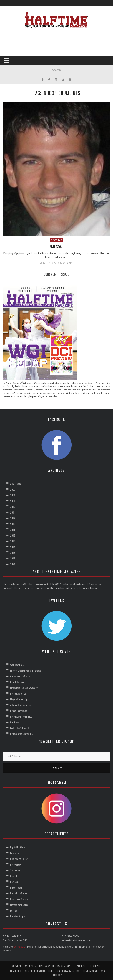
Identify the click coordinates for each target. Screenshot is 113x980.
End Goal (57, 247)
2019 (13, 558)
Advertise (16, 971)
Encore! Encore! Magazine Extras (26, 670)
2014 (13, 529)
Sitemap (57, 974)
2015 (13, 535)
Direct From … (17, 887)
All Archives (16, 483)
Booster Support (18, 916)
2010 (13, 506)
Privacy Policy (71, 971)
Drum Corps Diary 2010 (22, 733)
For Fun (14, 910)
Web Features (17, 664)
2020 (13, 564)
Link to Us (54, 971)
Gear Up (14, 876)
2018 (13, 552)
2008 (13, 495)
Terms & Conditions (93, 971)
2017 (13, 547)
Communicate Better (20, 676)
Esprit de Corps (18, 682)
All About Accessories (21, 705)
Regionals (15, 881)
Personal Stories (18, 693)
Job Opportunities (35, 971)
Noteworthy (16, 864)
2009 (13, 501)
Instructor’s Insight (20, 728)
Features (14, 853)
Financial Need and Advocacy (24, 687)
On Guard (15, 722)
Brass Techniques (19, 710)
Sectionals (57, 240)
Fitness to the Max (19, 904)
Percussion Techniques (21, 716)
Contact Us (20, 946)
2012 (13, 518)
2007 (13, 489)
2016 (13, 541)
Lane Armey (46, 263)
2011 (12, 512)
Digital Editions (18, 847)
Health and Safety (19, 899)
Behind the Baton (19, 893)
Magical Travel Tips (19, 699)
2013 (13, 524)
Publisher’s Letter (19, 859)
